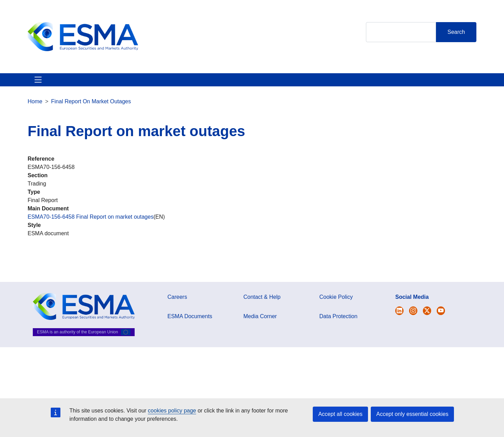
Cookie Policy (336, 305)
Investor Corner (224, 84)
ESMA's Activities (98, 84)
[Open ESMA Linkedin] (427, 319)
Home (35, 110)
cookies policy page (172, 411)
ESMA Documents (190, 325)
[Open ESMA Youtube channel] (441, 319)
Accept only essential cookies (412, 414)
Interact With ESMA (283, 84)
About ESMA (44, 84)
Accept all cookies (340, 414)
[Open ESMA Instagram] (413, 319)
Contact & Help (343, 84)
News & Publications (162, 84)
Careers (177, 305)
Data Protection (338, 325)
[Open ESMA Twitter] (399, 319)
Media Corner (260, 325)
